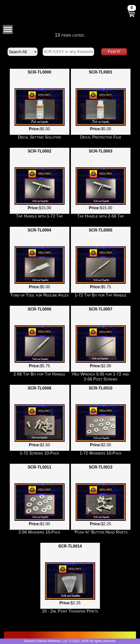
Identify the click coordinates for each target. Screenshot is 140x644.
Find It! (114, 52)
